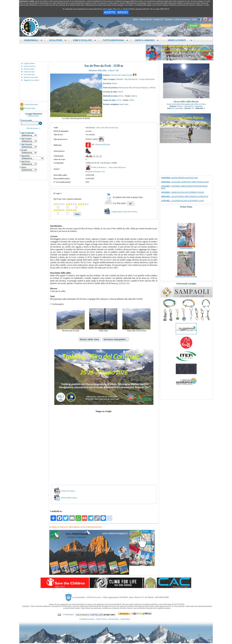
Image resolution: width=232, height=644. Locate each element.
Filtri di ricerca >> (33, 128)
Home (135, 19)
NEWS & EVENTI (179, 40)
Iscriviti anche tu (30, 66)
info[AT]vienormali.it (94, 597)
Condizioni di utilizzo (87, 619)
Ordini (194, 19)
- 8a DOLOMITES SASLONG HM (179, 178)
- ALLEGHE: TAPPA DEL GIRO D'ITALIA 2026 (185, 182)
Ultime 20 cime (29, 72)
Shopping (169, 19)
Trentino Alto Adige (118, 75)
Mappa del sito (146, 19)
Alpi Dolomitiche (131, 79)
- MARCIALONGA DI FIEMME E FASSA (183, 192)
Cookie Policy (125, 619)
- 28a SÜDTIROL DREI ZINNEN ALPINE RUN (185, 196)
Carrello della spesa (31, 104)
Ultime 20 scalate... (69, 491)
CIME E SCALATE (85, 40)
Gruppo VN (158, 19)
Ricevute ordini (30, 108)
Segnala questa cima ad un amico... (125, 211)
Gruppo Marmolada (147, 79)
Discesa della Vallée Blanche (186, 102)
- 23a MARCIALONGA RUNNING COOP (182, 201)
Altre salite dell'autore (117, 167)
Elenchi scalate (29, 69)
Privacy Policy (114, 619)
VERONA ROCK (186, 254)
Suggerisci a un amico (31, 80)
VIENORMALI (33, 40)
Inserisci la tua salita (31, 77)
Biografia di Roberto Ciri (95, 171)
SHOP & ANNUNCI (147, 40)
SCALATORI (58, 40)
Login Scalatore (29, 63)
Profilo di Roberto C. (100, 167)
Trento (130, 75)
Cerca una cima (29, 75)
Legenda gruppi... (34, 116)
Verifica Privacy (102, 619)
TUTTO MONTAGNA (115, 40)
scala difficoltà (104, 144)
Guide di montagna (182, 19)
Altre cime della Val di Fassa (107, 127)
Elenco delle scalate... (70, 498)
